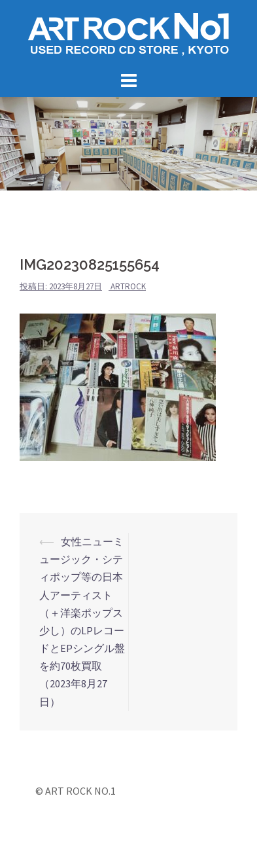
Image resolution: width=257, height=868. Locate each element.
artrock (128, 286)
